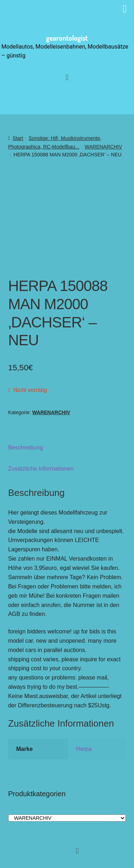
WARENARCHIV (103, 147)
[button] (67, 77)
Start (18, 138)
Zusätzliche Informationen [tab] (41, 469)
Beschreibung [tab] (26, 448)
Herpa (84, 749)
